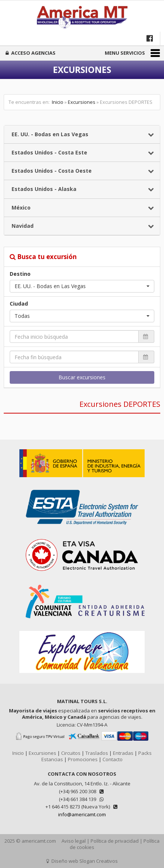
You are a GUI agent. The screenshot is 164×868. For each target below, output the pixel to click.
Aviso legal (74, 841)
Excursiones (82, 102)
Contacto (113, 759)
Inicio (58, 102)
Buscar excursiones (82, 377)
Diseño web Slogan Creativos (82, 861)
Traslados (97, 753)
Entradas (123, 753)
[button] (82, 286)
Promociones (83, 759)
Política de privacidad (115, 841)
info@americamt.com (82, 814)
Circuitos (71, 753)
